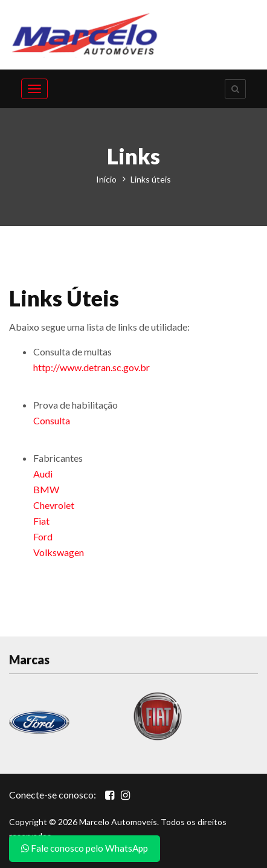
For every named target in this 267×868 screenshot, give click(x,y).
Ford (43, 536)
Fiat (41, 521)
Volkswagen (59, 552)
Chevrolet (54, 505)
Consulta (52, 420)
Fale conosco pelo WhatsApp (85, 848)
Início (106, 179)
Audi (43, 474)
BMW (46, 489)
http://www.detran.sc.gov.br (92, 367)
